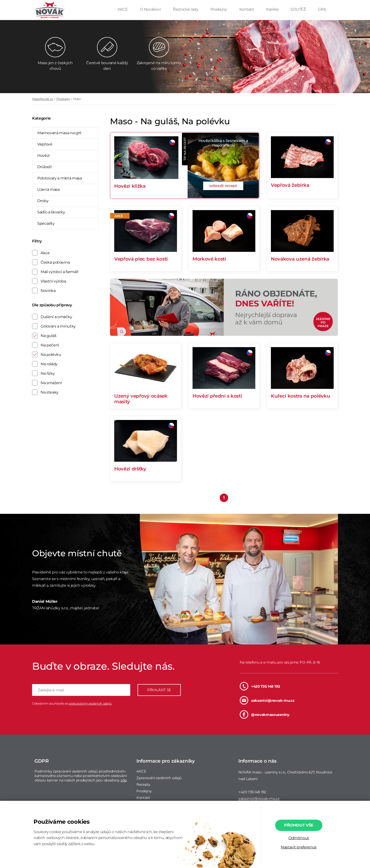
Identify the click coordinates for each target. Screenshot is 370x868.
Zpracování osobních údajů (159, 778)
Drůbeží (44, 167)
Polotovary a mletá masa (60, 178)
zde (124, 780)
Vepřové (45, 144)
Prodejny (219, 9)
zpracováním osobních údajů (90, 703)
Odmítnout (299, 838)
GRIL (322, 9)
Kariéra (273, 9)
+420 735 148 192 (260, 686)
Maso (77, 99)
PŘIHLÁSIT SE (159, 690)
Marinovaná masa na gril (59, 133)
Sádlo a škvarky (51, 212)
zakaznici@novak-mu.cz (267, 700)
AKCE (123, 9)
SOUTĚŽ (299, 9)
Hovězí (43, 156)
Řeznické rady (186, 9)
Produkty (63, 99)
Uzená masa (48, 189)
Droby (43, 201)
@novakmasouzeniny (265, 714)
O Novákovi (151, 9)
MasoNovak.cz (43, 99)
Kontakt (247, 9)
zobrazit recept (223, 186)
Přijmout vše (299, 825)
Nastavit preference (299, 847)
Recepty (143, 784)
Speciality (46, 223)
